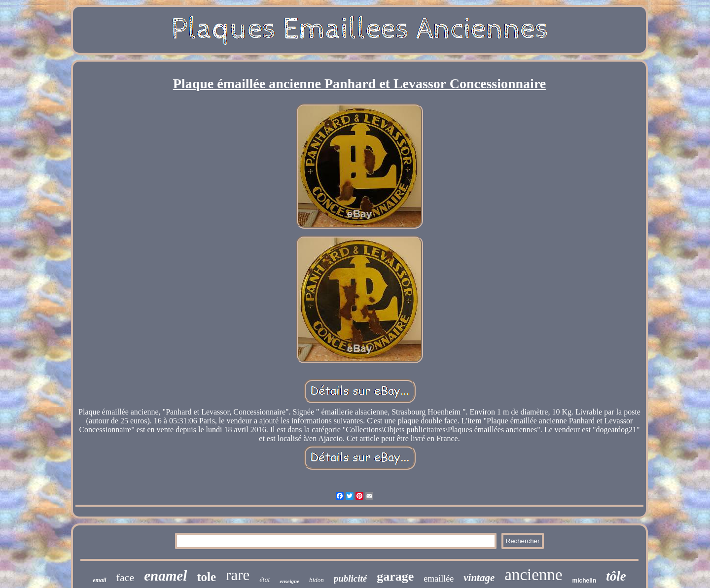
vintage (479, 578)
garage (395, 576)
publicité (351, 578)
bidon (317, 580)
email (99, 580)
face (125, 577)
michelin (585, 581)
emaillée (439, 579)
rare (238, 575)
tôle (616, 576)
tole (206, 577)
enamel (165, 576)
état (265, 580)
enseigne (289, 581)
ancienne (533, 575)
